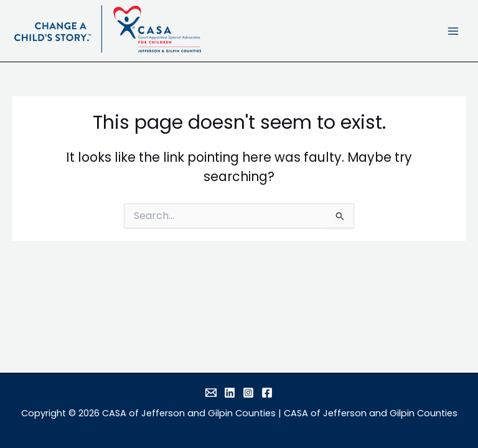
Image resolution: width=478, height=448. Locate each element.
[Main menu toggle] (453, 31)
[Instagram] (248, 393)
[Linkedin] (230, 393)
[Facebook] (267, 393)
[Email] (211, 393)
